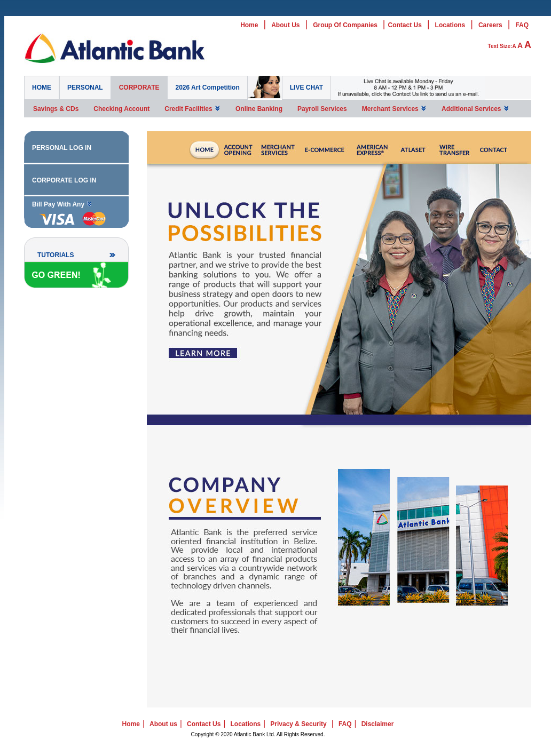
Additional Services (475, 109)
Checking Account (121, 109)
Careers (490, 25)
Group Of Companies (345, 25)
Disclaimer (378, 724)
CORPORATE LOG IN (64, 180)
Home (249, 25)
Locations (450, 25)
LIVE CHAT (306, 87)
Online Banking (259, 109)
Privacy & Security (298, 724)
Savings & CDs (56, 109)
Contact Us (405, 25)
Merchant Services (394, 109)
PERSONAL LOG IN (62, 148)
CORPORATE (139, 87)
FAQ (522, 25)
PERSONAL (85, 87)
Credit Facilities (192, 109)
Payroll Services (322, 109)
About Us (285, 25)
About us (163, 724)
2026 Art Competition (207, 87)
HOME (42, 87)
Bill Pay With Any (62, 204)
